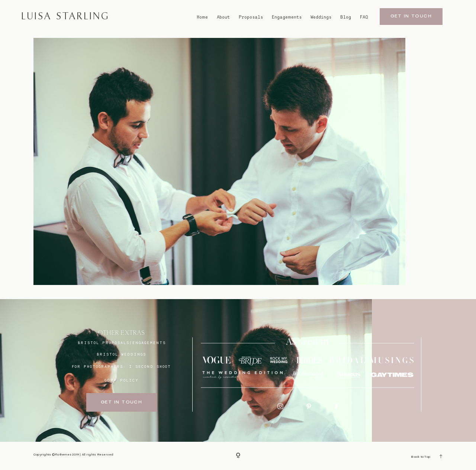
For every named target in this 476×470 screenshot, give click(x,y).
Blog (346, 17)
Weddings (321, 17)
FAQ (364, 17)
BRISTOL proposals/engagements (122, 343)
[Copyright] (238, 456)
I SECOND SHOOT (150, 366)
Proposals (251, 17)
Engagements (287, 17)
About (223, 17)
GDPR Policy (122, 380)
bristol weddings (121, 354)
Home (202, 17)
